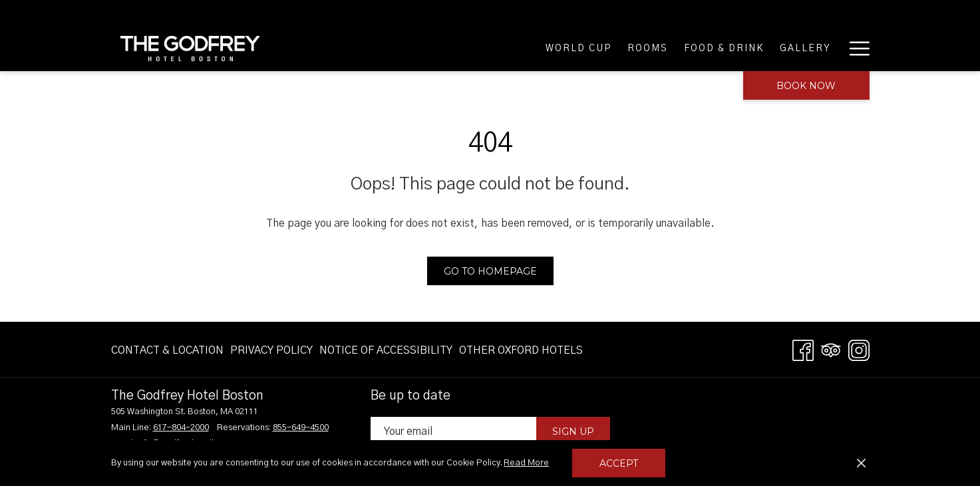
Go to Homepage (490, 271)
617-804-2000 (181, 428)
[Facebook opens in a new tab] (803, 350)
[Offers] (677, 48)
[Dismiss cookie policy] (861, 463)
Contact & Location (167, 350)
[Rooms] (455, 48)
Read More (527, 464)
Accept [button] (619, 463)
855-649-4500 (301, 428)
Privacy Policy (271, 350)
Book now (806, 86)
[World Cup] (387, 48)
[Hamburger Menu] (855, 48)
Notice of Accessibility (386, 350)
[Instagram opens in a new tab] (859, 350)
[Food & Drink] (532, 48)
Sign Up (573, 431)
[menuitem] (169, 350)
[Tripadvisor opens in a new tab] (831, 350)
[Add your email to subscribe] (453, 431)
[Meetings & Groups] (773, 48)
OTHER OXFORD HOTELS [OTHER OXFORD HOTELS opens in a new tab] (521, 353)
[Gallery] (613, 48)
